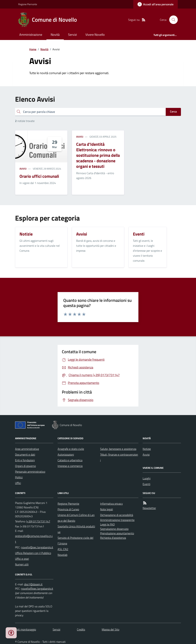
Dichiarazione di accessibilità (117, 515)
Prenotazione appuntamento (117, 533)
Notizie (147, 449)
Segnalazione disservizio (114, 529)
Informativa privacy (111, 504)
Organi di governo (25, 466)
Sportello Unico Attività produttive (76, 529)
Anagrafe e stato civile (71, 449)
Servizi (72, 35)
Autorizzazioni (66, 455)
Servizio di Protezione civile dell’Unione (75, 541)
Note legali (107, 509)
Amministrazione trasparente (117, 520)
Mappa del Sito (110, 629)
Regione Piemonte (28, 4)
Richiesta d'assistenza (113, 538)
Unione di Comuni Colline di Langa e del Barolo (76, 518)
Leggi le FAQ (107, 524)
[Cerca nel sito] (172, 20)
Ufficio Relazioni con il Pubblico (33, 553)
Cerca (173, 111)
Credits (81, 629)
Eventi (146, 484)
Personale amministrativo (30, 472)
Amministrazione (31, 35)
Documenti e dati (25, 455)
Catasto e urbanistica (70, 460)
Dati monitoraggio (26, 629)
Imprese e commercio (70, 466)
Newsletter (149, 508)
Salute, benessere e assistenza (118, 449)
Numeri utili (22, 564)
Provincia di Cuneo (68, 509)
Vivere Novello (95, 35)
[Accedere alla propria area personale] (156, 4)
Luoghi (147, 478)
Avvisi (23, 169)
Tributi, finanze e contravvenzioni (119, 457)
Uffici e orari (22, 559)
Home (33, 49)
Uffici (18, 483)
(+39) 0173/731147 (38, 521)
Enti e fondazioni (25, 460)
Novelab (62, 555)
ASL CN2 (63, 549)
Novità (55, 35)
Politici (19, 477)
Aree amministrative (27, 449)
